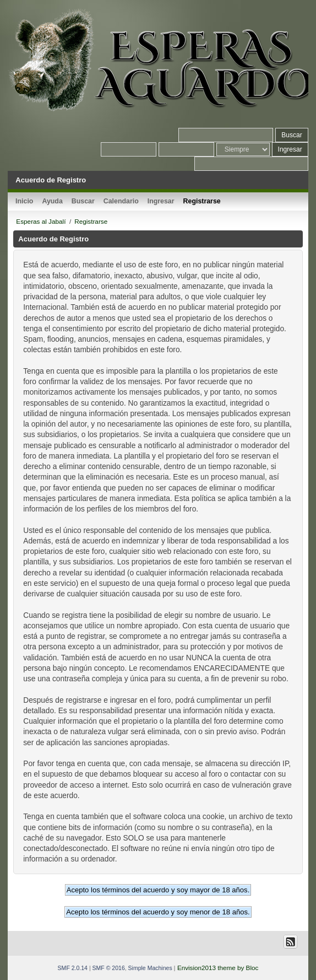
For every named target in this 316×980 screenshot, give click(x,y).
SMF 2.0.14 (73, 968)
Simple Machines (150, 968)
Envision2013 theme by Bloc (218, 968)
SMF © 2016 (109, 968)
